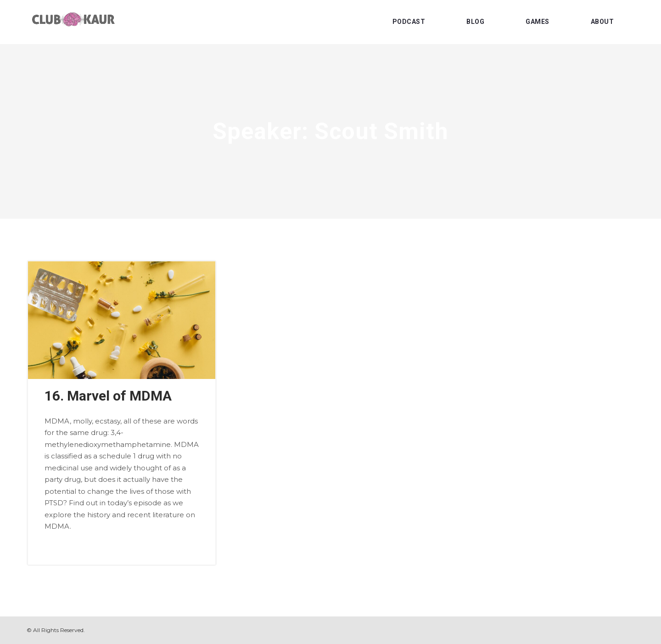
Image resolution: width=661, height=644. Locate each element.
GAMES (538, 22)
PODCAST (409, 22)
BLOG (475, 22)
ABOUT (602, 22)
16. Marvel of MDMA (108, 396)
